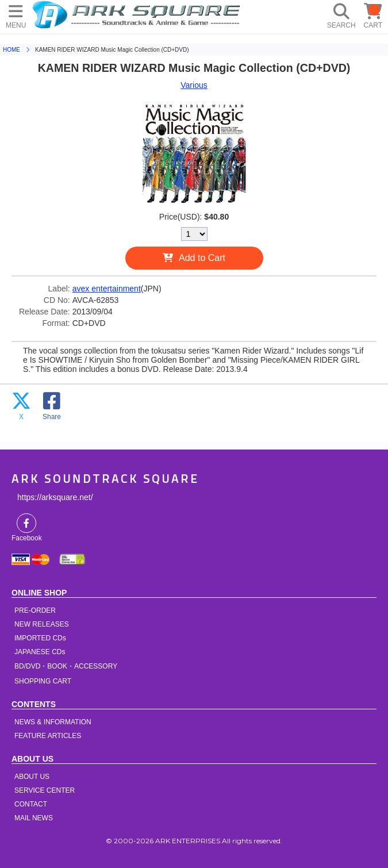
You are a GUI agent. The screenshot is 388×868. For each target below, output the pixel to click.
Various (194, 85)
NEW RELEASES (42, 624)
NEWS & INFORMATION (53, 722)
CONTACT (31, 804)
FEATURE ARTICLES (48, 736)
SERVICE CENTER (45, 790)
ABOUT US (32, 777)
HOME (138, 14)
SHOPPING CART (43, 681)
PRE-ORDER (35, 610)
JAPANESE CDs (40, 652)
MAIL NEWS (34, 818)
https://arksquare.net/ (55, 497)
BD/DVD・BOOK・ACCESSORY (66, 666)
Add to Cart (202, 258)
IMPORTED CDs (40, 638)
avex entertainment (107, 289)
